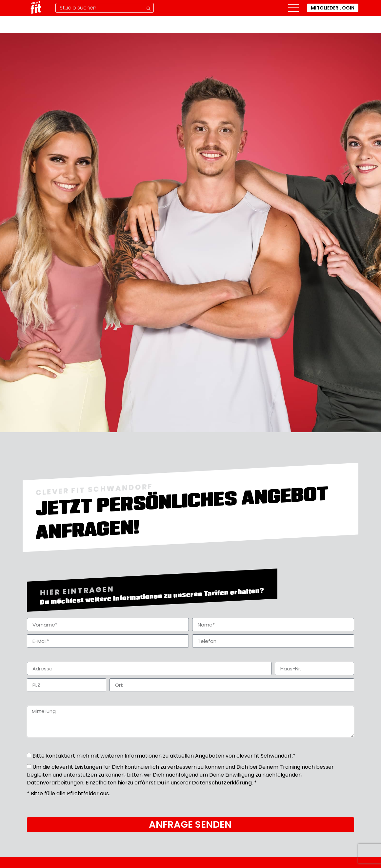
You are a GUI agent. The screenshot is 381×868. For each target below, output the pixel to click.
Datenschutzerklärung (222, 783)
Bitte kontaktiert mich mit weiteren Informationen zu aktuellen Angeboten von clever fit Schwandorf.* (164, 756)
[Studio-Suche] (105, 8)
